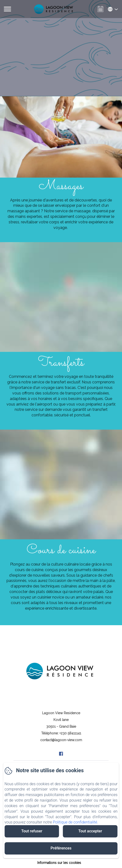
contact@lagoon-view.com (61, 740)
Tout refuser (32, 831)
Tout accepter (90, 831)
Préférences (61, 848)
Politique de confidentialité (75, 822)
